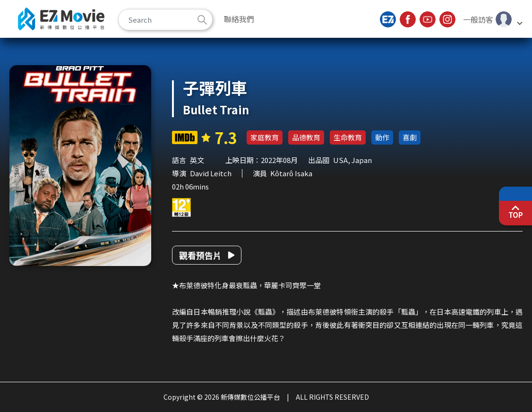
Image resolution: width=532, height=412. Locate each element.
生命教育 (348, 137)
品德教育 (306, 137)
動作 (382, 137)
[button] (492, 19)
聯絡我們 (239, 19)
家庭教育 (265, 137)
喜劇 (410, 137)
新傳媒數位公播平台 (61, 19)
